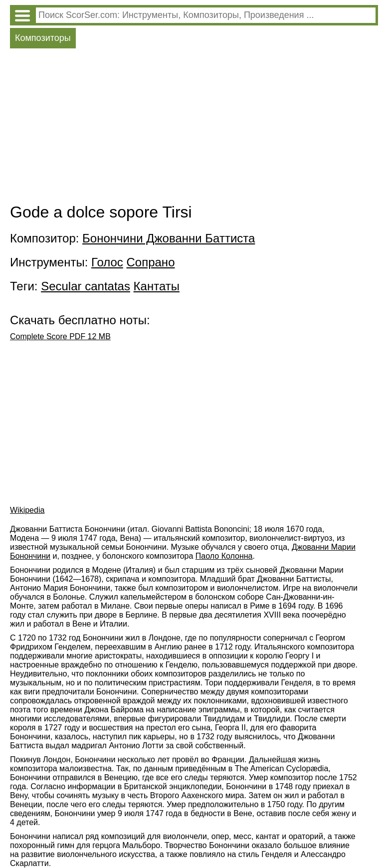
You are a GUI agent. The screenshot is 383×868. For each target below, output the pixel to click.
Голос (107, 262)
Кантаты (157, 286)
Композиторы (43, 38)
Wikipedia (27, 510)
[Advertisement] (194, 128)
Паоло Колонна (224, 556)
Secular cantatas (86, 286)
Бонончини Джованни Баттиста (169, 238)
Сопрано (151, 262)
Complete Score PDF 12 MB (60, 336)
